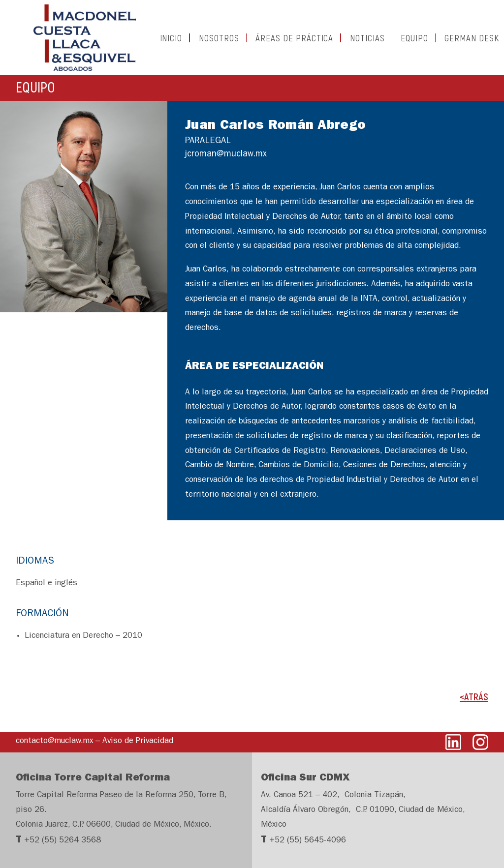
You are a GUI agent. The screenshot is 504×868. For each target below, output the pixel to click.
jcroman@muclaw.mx (226, 164)
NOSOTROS (201, 42)
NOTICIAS (350, 42)
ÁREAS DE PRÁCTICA (277, 42)
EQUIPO (397, 42)
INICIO (154, 42)
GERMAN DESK (454, 42)
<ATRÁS (474, 705)
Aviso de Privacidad (138, 741)
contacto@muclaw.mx (54, 741)
